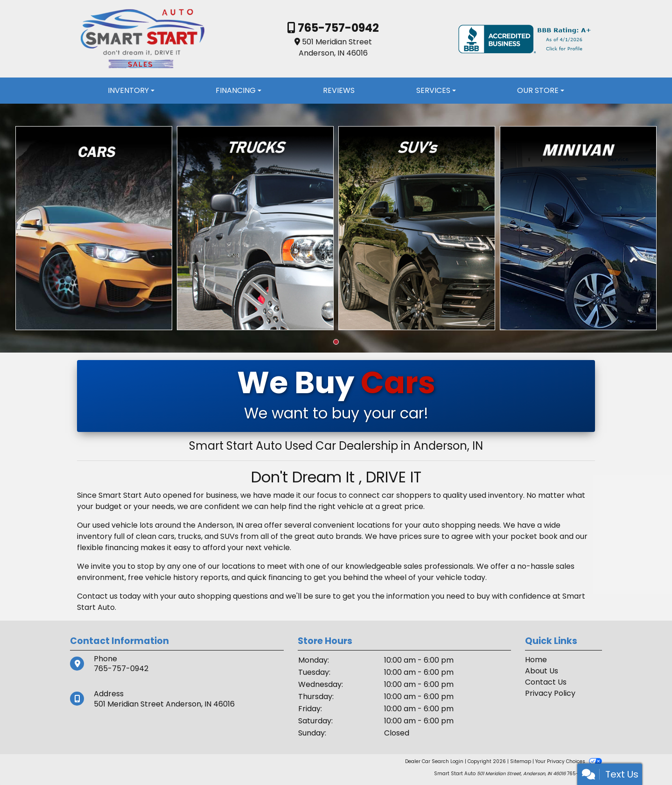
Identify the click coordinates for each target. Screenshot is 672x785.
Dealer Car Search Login (434, 761)
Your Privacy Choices (569, 761)
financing (285, 577)
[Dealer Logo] (142, 39)
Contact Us (546, 682)
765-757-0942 (337, 28)
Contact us (97, 596)
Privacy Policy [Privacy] (550, 693)
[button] (336, 342)
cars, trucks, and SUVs (198, 536)
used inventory (496, 495)
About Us (542, 671)
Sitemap (521, 761)
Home (536, 660)
